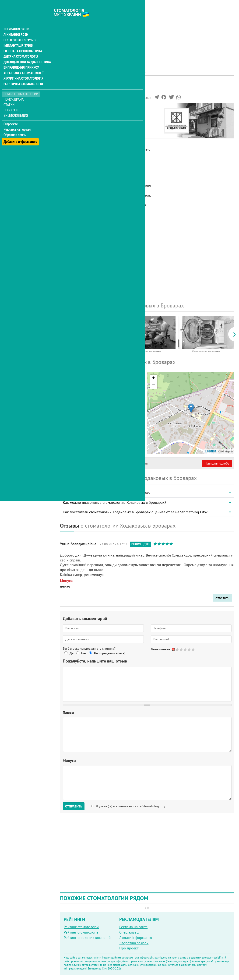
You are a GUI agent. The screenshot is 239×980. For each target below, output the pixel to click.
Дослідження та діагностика (26, 53)
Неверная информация (131, 463)
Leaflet (210, 451)
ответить (222, 598)
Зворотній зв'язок (134, 943)
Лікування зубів (16, 20)
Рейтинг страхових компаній (87, 938)
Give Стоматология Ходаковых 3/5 (185, 649)
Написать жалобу (217, 463)
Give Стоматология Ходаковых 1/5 (177, 649)
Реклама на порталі (18, 121)
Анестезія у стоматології (23, 64)
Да (72, 653)
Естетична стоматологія (22, 76)
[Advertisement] (147, 33)
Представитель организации (86, 463)
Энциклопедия (16, 107)
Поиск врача (14, 91)
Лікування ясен (16, 25)
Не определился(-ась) (110, 653)
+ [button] (153, 378)
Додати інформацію (136, 938)
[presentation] (62, 334)
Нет (84, 653)
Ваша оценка (160, 649)
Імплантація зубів (18, 36)
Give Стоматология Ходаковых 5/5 (193, 649)
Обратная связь (15, 126)
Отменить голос (174, 649)
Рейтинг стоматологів (81, 932)
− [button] (153, 385)
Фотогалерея (74, 119)
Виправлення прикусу (21, 59)
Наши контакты (76, 124)
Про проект (129, 948)
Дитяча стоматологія (20, 48)
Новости (11, 102)
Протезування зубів (19, 31)
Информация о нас (79, 114)
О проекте (11, 116)
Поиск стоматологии (21, 86)
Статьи (9, 96)
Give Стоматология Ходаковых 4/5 (189, 649)
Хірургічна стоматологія (23, 70)
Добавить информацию (20, 132)
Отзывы (70, 130)
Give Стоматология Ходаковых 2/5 (181, 649)
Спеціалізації (130, 932)
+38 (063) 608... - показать (104, 433)
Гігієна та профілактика (22, 42)
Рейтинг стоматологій (81, 927)
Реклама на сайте (133, 927)
